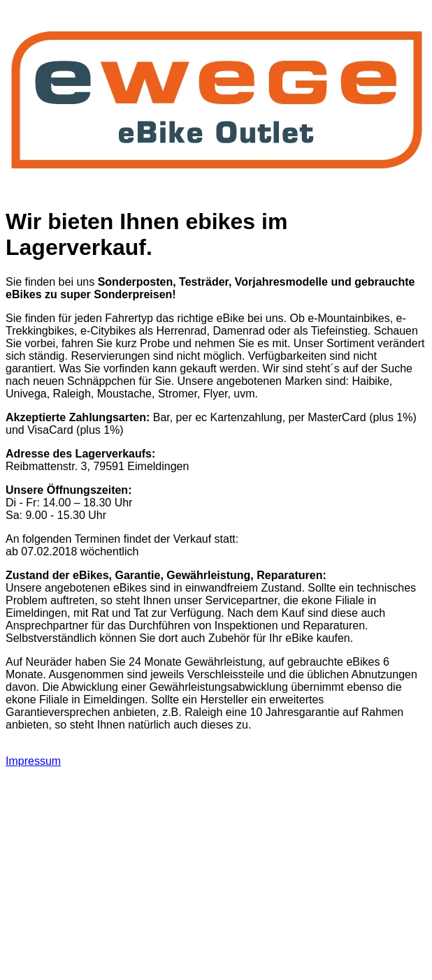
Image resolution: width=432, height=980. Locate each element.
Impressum (33, 761)
